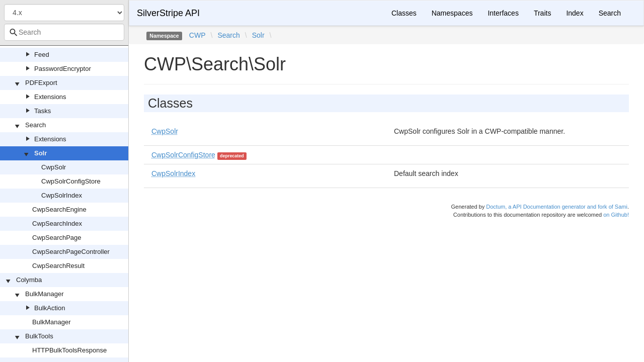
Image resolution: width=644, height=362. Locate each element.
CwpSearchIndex (57, 223)
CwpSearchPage (57, 238)
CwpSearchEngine (59, 209)
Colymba (29, 280)
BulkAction (50, 308)
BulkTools (39, 336)
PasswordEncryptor (63, 69)
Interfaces (503, 13)
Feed (42, 55)
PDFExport (41, 83)
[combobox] (64, 32)
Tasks (43, 111)
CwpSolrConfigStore (71, 181)
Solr (41, 153)
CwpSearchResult (58, 266)
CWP (197, 35)
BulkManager (45, 294)
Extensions (50, 97)
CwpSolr (54, 167)
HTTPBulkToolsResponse (69, 350)
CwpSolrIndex (62, 195)
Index (575, 13)
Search (35, 125)
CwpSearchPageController (71, 252)
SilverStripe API (168, 13)
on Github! (616, 215)
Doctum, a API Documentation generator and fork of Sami (557, 207)
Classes (404, 13)
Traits (542, 13)
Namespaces (452, 13)
